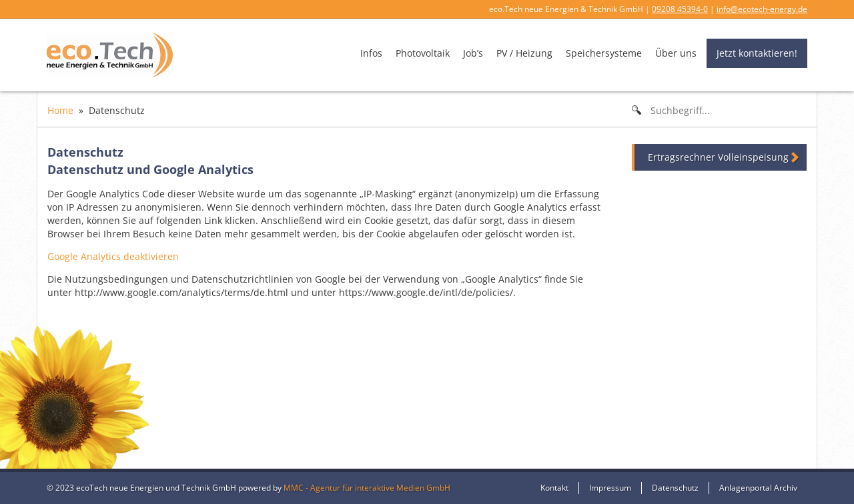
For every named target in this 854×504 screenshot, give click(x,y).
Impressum (610, 488)
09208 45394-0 (680, 9)
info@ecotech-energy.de (762, 9)
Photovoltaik (423, 53)
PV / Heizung (524, 53)
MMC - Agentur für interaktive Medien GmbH (367, 488)
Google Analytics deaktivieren (113, 256)
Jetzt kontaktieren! (757, 53)
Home (60, 110)
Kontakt (554, 488)
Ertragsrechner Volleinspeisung (718, 157)
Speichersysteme (604, 53)
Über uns (676, 53)
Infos (371, 53)
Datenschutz (675, 488)
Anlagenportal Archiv (758, 488)
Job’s (473, 53)
